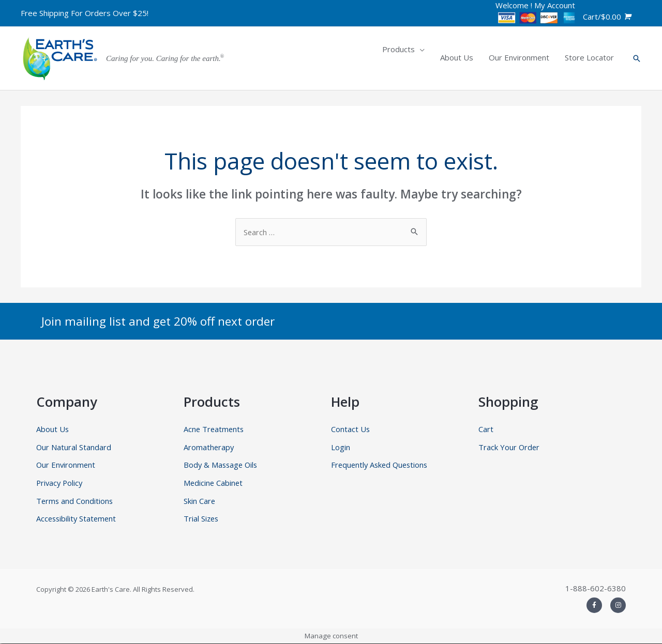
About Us (53, 429)
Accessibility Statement (78, 519)
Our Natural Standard (74, 447)
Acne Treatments (215, 429)
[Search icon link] (637, 58)
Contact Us (351, 429)
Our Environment (66, 465)
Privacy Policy (61, 483)
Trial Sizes (202, 519)
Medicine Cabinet (214, 483)
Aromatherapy (209, 447)
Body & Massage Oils (222, 465)
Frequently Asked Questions (381, 465)
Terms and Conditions (75, 501)
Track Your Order (509, 447)
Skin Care (200, 501)
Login (341, 447)
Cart (486, 429)
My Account (555, 5)
